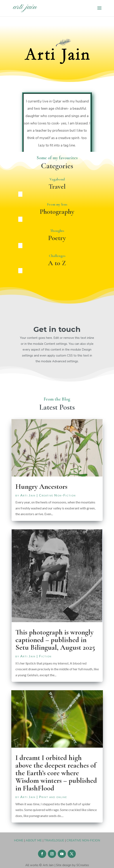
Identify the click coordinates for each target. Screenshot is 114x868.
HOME (19, 840)
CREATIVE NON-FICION (83, 840)
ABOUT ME (34, 840)
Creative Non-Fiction (57, 495)
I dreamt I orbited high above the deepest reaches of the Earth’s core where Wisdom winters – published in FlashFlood (56, 773)
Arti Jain (28, 495)
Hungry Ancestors (41, 487)
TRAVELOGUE (54, 840)
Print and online (53, 797)
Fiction (45, 656)
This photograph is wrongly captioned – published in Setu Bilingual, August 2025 (55, 640)
